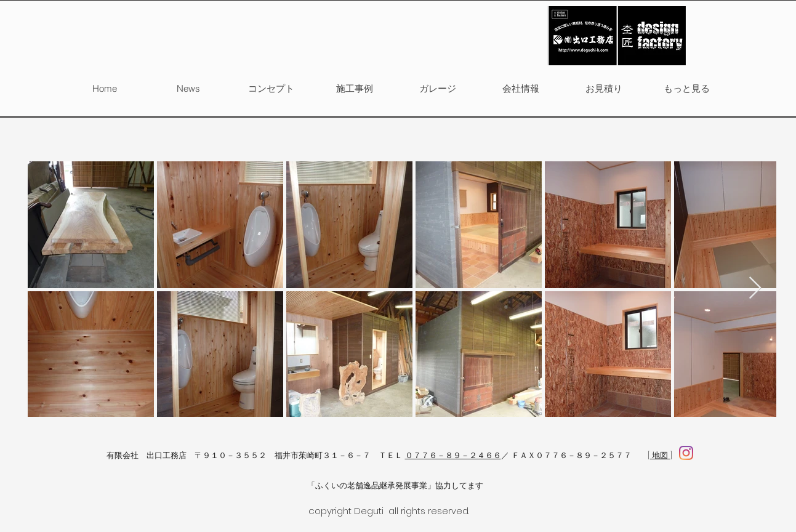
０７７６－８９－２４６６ (453, 455)
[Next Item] (755, 288)
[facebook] (686, 453)
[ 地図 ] (660, 455)
